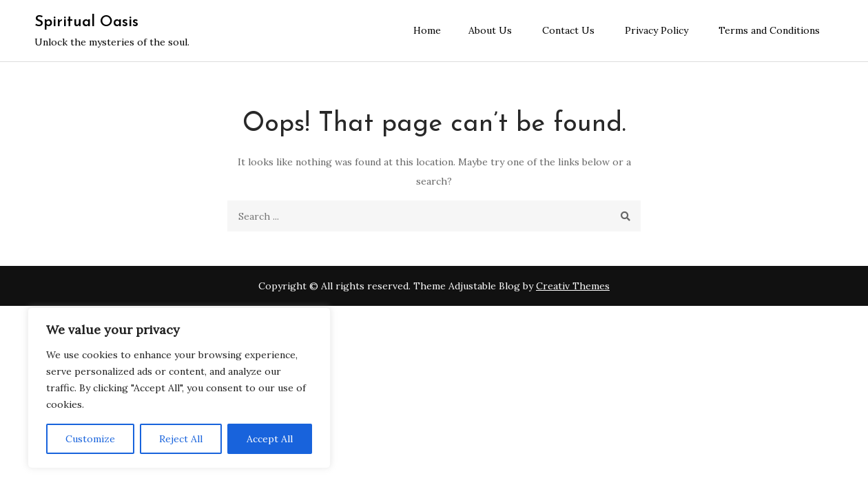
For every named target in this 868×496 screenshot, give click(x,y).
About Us (490, 30)
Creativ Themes (573, 286)
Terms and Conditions (769, 30)
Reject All (181, 439)
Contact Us (568, 30)
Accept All (270, 439)
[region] (179, 388)
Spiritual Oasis (86, 22)
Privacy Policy (657, 30)
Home (427, 30)
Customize (90, 439)
